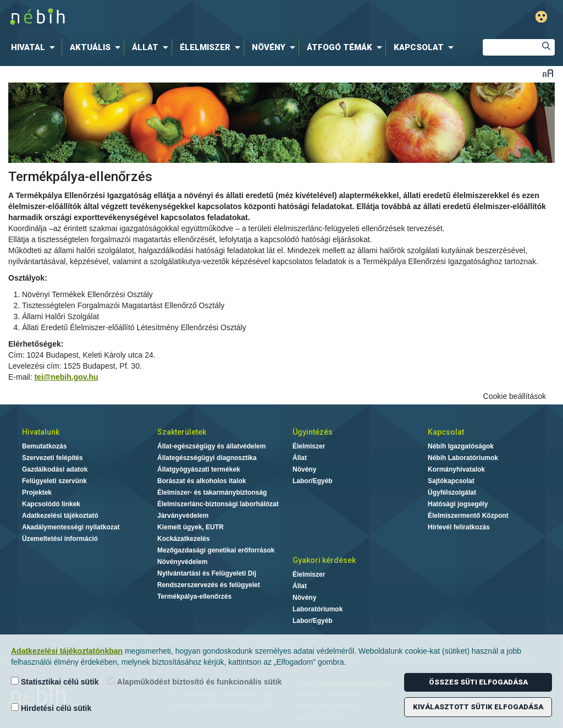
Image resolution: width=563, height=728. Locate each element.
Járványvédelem (183, 516)
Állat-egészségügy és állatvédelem (211, 446)
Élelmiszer (309, 446)
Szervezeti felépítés (53, 458)
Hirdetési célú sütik (51, 708)
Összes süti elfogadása (478, 682)
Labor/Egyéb (313, 481)
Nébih (167, 17)
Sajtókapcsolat (451, 481)
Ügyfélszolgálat (452, 492)
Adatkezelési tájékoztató (60, 516)
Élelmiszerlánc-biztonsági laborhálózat (218, 504)
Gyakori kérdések (324, 560)
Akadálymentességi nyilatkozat (71, 527)
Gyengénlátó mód (541, 17)
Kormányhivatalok (456, 469)
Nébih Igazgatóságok (461, 446)
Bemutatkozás (44, 446)
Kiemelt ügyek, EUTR (191, 527)
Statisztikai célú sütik (55, 682)
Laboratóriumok (318, 609)
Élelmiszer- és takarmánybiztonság (212, 492)
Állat (300, 458)
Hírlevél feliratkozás (459, 527)
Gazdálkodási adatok (55, 469)
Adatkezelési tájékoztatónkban (67, 651)
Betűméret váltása (548, 73)
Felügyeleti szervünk (54, 481)
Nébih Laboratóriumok (463, 458)
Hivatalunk (41, 432)
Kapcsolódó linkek (51, 504)
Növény (304, 469)
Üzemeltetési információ (60, 539)
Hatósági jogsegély (458, 504)
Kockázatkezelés (183, 539)
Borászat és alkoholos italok (202, 481)
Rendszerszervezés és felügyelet (209, 585)
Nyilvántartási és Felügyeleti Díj (207, 573)
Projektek (37, 492)
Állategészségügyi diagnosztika (207, 458)
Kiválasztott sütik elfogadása (478, 707)
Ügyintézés (313, 432)
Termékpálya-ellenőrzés (194, 596)
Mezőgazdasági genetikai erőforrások (216, 550)
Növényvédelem (182, 562)
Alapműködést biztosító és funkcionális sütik (195, 682)
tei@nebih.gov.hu (66, 377)
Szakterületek (182, 432)
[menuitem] (35, 47)
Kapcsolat (446, 432)
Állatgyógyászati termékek (199, 469)
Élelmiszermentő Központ (468, 516)
